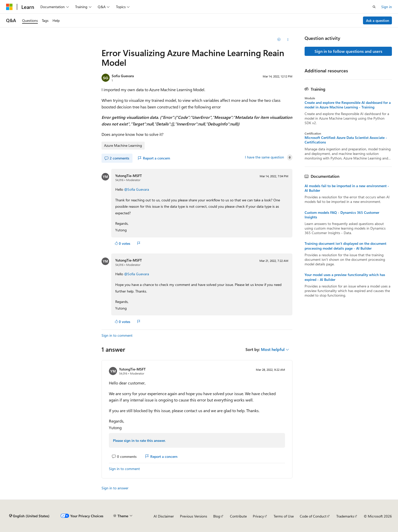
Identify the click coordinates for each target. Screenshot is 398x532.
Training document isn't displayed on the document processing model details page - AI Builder (345, 246)
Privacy (258, 516)
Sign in (387, 7)
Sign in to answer (115, 488)
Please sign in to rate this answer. (139, 440)
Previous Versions (194, 516)
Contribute (238, 516)
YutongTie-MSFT (129, 176)
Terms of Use (284, 516)
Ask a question (378, 20)
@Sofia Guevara (137, 189)
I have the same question (264, 157)
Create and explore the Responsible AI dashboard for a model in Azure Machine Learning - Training (348, 105)
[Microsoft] (9, 7)
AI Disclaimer (164, 516)
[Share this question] (288, 40)
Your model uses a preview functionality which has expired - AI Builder (345, 277)
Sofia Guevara (123, 76)
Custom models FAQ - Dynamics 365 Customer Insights (342, 215)
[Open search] (374, 7)
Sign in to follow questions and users (348, 51)
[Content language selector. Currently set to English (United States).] (29, 516)
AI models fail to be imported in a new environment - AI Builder (347, 188)
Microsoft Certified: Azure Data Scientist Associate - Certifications (346, 140)
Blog (217, 516)
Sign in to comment (117, 335)
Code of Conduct (313, 516)
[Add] (279, 40)
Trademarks (345, 516)
